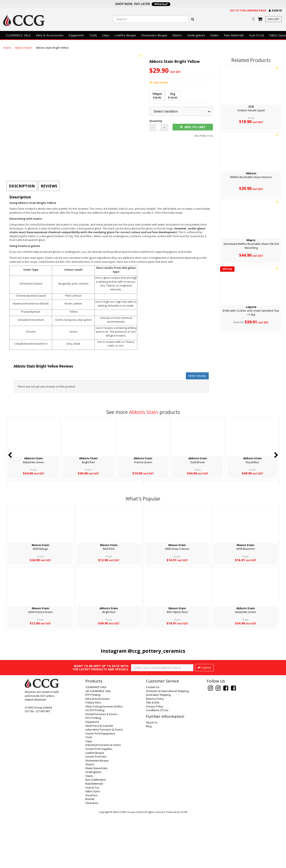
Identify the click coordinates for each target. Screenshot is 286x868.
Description (22, 186)
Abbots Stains (23, 48)
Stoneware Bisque (154, 35)
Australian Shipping (158, 748)
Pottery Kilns (93, 755)
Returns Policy (155, 752)
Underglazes (196, 35)
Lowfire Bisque (125, 35)
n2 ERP (184, 865)
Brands (90, 852)
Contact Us (153, 740)
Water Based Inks (96, 821)
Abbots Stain (144, 412)
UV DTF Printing (95, 763)
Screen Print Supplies (99, 802)
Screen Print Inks (96, 810)
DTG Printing (93, 771)
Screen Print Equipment (100, 786)
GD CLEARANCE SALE (98, 744)
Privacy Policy (155, 759)
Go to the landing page (248, 10)
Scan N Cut (257, 35)
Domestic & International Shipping (167, 744)
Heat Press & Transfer (99, 779)
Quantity (156, 121)
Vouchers (91, 848)
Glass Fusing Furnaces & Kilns (104, 759)
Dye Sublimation (96, 833)
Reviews (49, 186)
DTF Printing (93, 748)
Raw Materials (234, 35)
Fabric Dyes (93, 844)
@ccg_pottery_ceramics (157, 651)
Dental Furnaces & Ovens (101, 767)
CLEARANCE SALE (18, 35)
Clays (106, 35)
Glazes (177, 35)
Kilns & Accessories (50, 35)
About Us (152, 775)
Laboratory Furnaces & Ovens (104, 783)
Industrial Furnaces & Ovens (103, 798)
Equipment (76, 35)
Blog (149, 779)
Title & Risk (153, 755)
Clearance (92, 856)
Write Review (197, 376)
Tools (93, 35)
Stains (214, 35)
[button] (275, 11)
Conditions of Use (157, 763)
